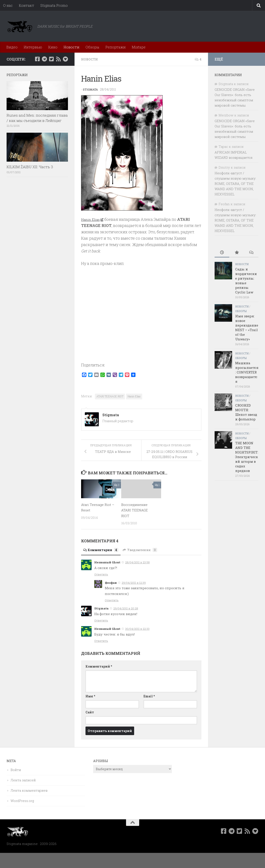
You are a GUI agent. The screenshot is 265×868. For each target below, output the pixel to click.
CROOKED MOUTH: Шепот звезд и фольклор (246, 412)
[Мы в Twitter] (51, 59)
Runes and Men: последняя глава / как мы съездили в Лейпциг (37, 118)
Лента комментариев (29, 790)
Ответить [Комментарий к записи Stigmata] (101, 620)
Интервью (33, 47)
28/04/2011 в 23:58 (137, 562)
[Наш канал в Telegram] (44, 59)
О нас (8, 5)
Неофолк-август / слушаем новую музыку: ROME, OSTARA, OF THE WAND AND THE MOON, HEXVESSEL (235, 184)
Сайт (90, 712)
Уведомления (146, 550)
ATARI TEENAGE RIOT (110, 396)
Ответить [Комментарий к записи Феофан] (112, 600)
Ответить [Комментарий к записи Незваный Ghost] (101, 574)
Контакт (27, 5)
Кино (53, 47)
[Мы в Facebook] (37, 59)
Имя (90, 696)
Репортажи (116, 47)
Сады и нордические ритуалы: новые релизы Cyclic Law (246, 281)
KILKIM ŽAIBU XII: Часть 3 (30, 167)
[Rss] (58, 59)
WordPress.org (22, 800)
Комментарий (99, 666)
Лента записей (23, 780)
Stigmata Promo (54, 5)
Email (149, 696)
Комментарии (103, 550)
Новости (71, 47)
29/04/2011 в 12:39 (134, 582)
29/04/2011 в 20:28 (126, 608)
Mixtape (139, 47)
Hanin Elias (93, 219)
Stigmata (91, 89)
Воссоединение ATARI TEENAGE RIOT (136, 510)
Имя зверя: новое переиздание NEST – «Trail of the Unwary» (247, 328)
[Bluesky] (65, 59)
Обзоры (92, 47)
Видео (12, 47)
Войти (16, 770)
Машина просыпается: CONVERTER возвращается (247, 372)
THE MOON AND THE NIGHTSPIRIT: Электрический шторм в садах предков (247, 457)
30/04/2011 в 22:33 (137, 629)
